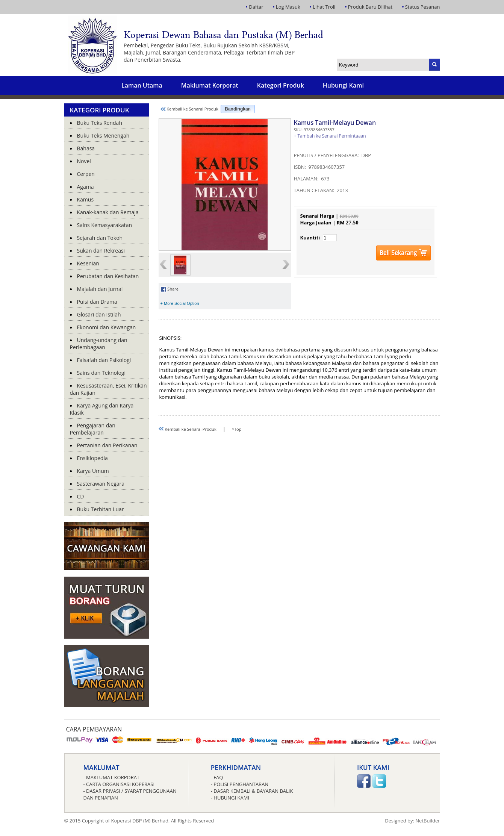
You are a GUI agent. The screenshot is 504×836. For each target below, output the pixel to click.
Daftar (256, 7)
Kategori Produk (281, 85)
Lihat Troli (324, 7)
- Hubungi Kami (230, 798)
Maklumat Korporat (210, 85)
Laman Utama (142, 85)
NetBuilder (428, 821)
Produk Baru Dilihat (370, 7)
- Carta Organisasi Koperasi (119, 784)
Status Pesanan (423, 7)
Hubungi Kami (343, 85)
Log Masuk (288, 7)
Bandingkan (238, 109)
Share (170, 289)
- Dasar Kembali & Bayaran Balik (252, 791)
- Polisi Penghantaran (240, 784)
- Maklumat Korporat (112, 777)
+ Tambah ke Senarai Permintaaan (330, 136)
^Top (237, 429)
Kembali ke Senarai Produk (189, 109)
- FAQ (217, 777)
